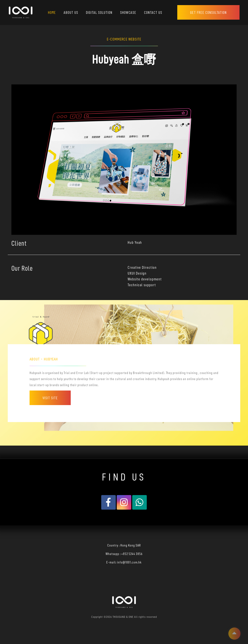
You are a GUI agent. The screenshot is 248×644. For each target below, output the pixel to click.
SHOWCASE (128, 12)
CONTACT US (153, 12)
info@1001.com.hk (129, 562)
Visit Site (50, 398)
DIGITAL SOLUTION (99, 12)
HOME (52, 12)
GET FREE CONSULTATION (208, 12)
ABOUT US (71, 12)
